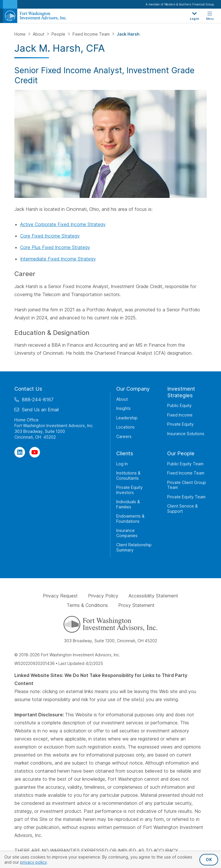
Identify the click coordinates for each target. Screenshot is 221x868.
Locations (125, 427)
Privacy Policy (103, 596)
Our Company (133, 389)
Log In (122, 464)
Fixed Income (180, 415)
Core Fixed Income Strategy (50, 236)
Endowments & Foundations (130, 519)
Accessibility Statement (153, 596)
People (59, 34)
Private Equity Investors (129, 490)
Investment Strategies (181, 392)
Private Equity (180, 424)
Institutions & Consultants (128, 476)
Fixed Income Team (92, 34)
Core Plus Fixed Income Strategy (55, 247)
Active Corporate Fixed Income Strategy (63, 224)
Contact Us (28, 389)
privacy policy (34, 862)
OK (209, 860)
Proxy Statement (136, 605)
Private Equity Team (186, 497)
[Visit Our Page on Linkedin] (20, 452)
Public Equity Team (185, 464)
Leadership (127, 418)
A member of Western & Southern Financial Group (180, 4)
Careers (124, 436)
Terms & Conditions (87, 605)
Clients (125, 453)
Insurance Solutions (186, 434)
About (39, 34)
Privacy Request (60, 596)
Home (21, 34)
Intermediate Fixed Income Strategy (58, 259)
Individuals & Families (128, 504)
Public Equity (179, 405)
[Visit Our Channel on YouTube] (35, 452)
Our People (181, 453)
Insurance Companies (127, 533)
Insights (123, 408)
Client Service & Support (182, 509)
